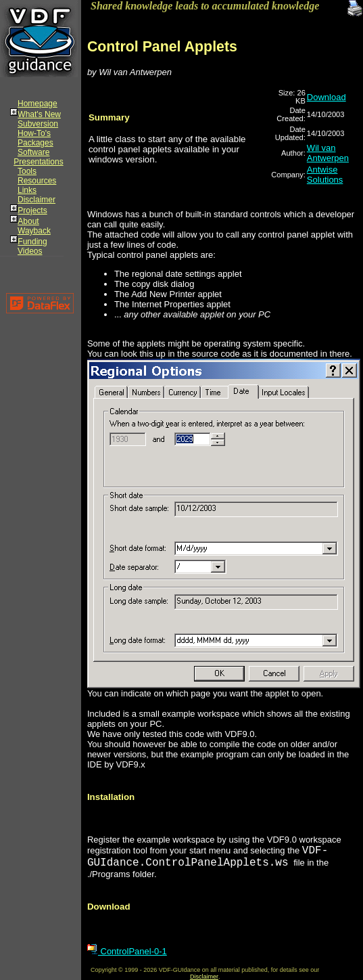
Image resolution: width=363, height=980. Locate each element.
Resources (37, 181)
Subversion (38, 124)
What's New (39, 114)
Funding (32, 242)
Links (27, 190)
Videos (30, 251)
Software (33, 152)
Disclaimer (37, 200)
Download (326, 97)
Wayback (34, 231)
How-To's (34, 133)
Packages (35, 143)
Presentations (38, 162)
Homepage (38, 104)
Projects (32, 210)
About (28, 221)
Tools (27, 171)
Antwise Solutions (325, 175)
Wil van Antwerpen (328, 153)
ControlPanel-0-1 (127, 951)
